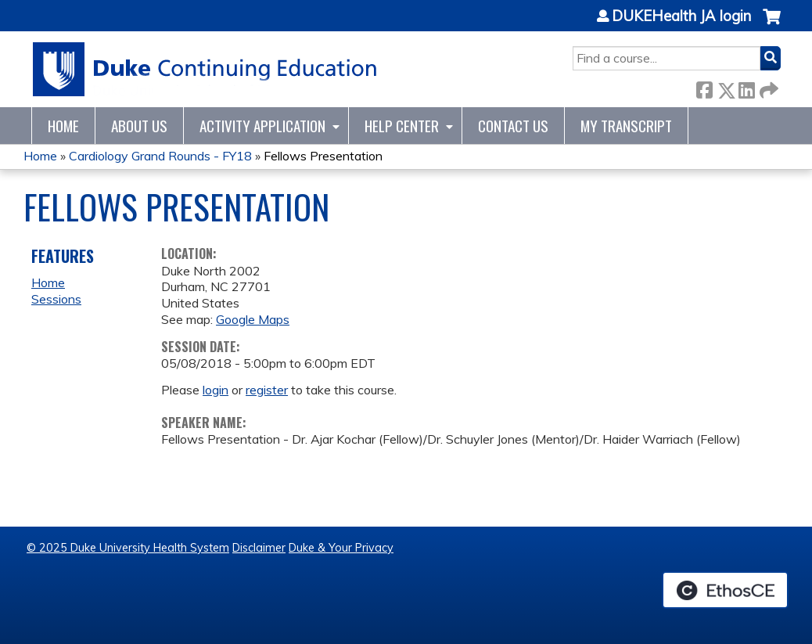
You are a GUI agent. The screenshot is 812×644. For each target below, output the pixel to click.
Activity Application (262, 126)
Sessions (56, 299)
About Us (139, 126)
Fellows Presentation (323, 156)
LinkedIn (746, 87)
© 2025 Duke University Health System (128, 548)
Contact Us (513, 126)
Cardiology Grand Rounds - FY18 (160, 156)
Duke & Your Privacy (341, 548)
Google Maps (253, 319)
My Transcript (626, 126)
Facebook (704, 87)
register (267, 390)
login (216, 390)
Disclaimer (259, 548)
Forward (767, 87)
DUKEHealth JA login (681, 16)
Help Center (402, 126)
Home (63, 126)
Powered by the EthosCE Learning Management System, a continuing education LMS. (725, 590)
